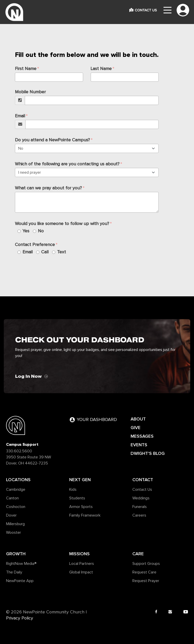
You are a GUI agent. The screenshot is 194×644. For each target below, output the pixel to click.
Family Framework (85, 515)
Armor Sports (81, 507)
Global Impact (81, 572)
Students (77, 498)
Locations (18, 480)
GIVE (136, 428)
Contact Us (142, 490)
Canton (12, 498)
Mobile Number (30, 92)
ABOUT (138, 419)
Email (20, 116)
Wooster (14, 532)
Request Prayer (146, 581)
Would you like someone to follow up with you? (62, 224)
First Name (26, 69)
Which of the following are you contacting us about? (67, 164)
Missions (79, 554)
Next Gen (80, 480)
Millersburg (15, 524)
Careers (139, 515)
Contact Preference (35, 245)
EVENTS (139, 445)
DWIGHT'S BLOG (148, 453)
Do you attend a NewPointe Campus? (52, 140)
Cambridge (16, 490)
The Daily (14, 572)
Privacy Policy (20, 618)
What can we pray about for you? (48, 188)
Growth (16, 554)
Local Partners (82, 564)
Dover (11, 515)
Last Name (101, 69)
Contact (143, 480)
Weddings (141, 498)
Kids (73, 490)
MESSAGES (142, 436)
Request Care (144, 572)
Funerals (140, 507)
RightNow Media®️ (21, 564)
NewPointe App (20, 581)
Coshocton (16, 507)
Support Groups (146, 564)
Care (138, 554)
